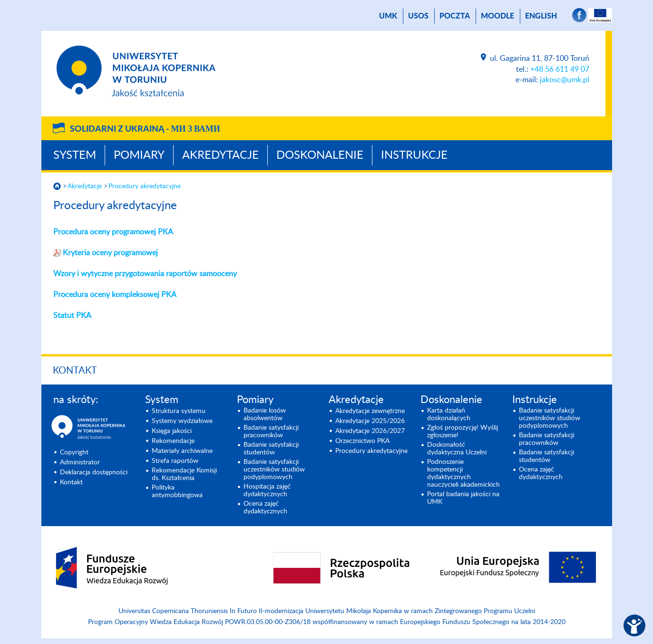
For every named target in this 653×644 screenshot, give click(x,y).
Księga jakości (172, 431)
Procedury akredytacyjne (145, 186)
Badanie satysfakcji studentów (271, 449)
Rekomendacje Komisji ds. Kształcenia (184, 474)
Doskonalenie (320, 155)
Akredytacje (220, 155)
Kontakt (75, 371)
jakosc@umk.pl (565, 80)
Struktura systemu (179, 411)
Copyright (74, 452)
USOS (418, 16)
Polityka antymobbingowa (177, 491)
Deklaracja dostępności (94, 472)
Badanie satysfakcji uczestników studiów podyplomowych (274, 470)
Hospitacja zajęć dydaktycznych (267, 490)
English (541, 16)
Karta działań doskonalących (449, 414)
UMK (388, 16)
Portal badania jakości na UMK (463, 498)
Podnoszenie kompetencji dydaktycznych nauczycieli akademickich (463, 473)
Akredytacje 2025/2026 (370, 421)
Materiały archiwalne (182, 451)
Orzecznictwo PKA (362, 441)
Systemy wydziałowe (182, 421)
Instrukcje (414, 155)
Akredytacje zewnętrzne (370, 411)
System (75, 155)
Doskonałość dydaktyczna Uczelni (457, 449)
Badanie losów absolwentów (265, 414)
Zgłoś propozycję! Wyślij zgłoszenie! (463, 432)
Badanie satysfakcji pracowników (271, 432)
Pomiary (139, 155)
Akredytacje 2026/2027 (370, 431)
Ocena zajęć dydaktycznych (265, 508)
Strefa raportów (175, 461)
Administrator (80, 462)
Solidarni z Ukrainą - (145, 129)
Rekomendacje (173, 441)
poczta (455, 16)
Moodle (497, 16)
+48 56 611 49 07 (560, 69)
